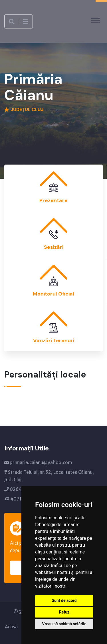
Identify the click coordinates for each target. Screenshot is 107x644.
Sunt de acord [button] (64, 600)
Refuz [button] (64, 612)
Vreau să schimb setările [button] (64, 624)
